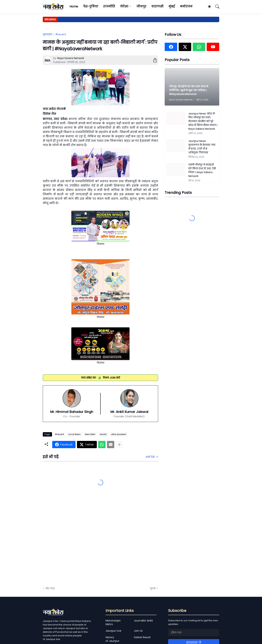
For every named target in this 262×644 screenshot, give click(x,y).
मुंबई (172, 6)
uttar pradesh (119, 434)
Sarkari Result (142, 637)
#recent (61, 34)
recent (103, 434)
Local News (74, 434)
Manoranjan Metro (113, 622)
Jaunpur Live (113, 631)
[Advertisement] (79, 543)
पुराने (153, 588)
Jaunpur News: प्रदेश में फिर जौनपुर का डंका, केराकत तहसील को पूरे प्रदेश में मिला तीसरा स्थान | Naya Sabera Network (203, 121)
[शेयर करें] (154, 60)
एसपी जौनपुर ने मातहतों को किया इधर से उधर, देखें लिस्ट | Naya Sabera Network (202, 170)
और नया (50, 588)
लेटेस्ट (124, 6)
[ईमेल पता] (194, 633)
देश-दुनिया (91, 6)
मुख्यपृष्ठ (48, 34)
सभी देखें (150, 457)
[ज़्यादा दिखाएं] (119, 445)
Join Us (138, 631)
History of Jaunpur (112, 639)
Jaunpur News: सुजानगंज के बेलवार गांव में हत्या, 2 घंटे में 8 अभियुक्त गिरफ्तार (202, 147)
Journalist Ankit (143, 621)
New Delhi (90, 434)
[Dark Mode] (208, 7)
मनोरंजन (186, 6)
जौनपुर (141, 6)
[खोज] (216, 7)
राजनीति (109, 6)
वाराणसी (157, 6)
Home (74, 6)
